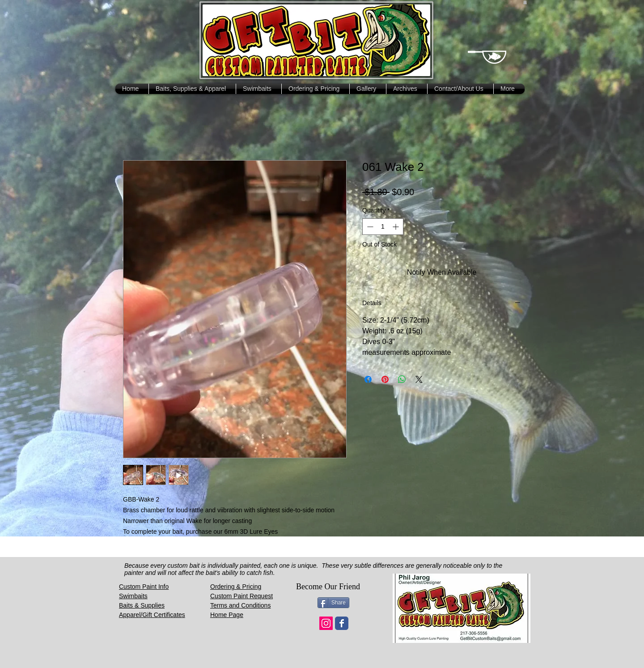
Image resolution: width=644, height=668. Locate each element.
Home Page (227, 615)
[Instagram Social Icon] (326, 623)
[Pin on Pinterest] (385, 379)
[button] (525, 2)
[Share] (333, 603)
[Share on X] (419, 379)
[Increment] (396, 227)
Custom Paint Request (241, 596)
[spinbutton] (383, 227)
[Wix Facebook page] (342, 623)
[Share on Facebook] (368, 379)
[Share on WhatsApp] (402, 379)
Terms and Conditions (240, 605)
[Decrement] (369, 227)
